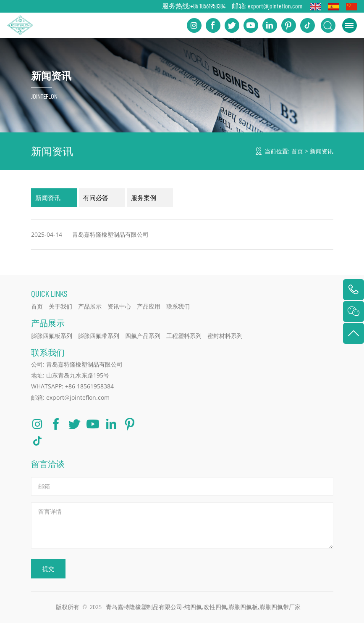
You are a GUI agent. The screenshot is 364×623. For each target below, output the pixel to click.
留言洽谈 (48, 464)
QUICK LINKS (49, 294)
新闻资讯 (322, 151)
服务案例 (144, 198)
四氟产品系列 (143, 336)
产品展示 (90, 306)
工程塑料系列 (184, 336)
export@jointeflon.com (275, 6)
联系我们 (178, 306)
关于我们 (60, 306)
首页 (297, 151)
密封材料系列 (225, 336)
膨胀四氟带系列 (99, 336)
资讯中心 (119, 306)
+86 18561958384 (208, 6)
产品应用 (149, 306)
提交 (48, 569)
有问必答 (96, 198)
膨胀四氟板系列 (52, 336)
